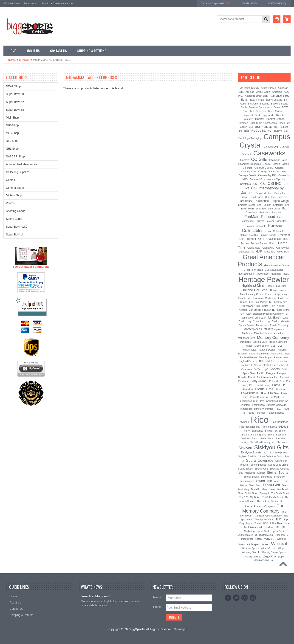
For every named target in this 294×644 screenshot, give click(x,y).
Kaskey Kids (281, 302)
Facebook (228, 598)
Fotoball (243, 235)
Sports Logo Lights (278, 465)
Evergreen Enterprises (268, 209)
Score (271, 435)
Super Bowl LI (15, 235)
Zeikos (258, 557)
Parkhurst (243, 381)
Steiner (261, 473)
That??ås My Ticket (250, 497)
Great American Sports (277, 265)
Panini (252, 377)
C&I (286, 131)
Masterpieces (253, 329)
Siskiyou (245, 448)
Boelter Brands (276, 119)
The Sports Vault (264, 519)
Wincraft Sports (250, 548)
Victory (259, 539)
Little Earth (260, 318)
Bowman (243, 123)
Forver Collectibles (275, 231)
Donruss (282, 197)
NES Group (277, 354)
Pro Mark (275, 397)
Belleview (261, 111)
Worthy (248, 557)
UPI (277, 527)
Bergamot (248, 115)
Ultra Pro (276, 523)
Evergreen (247, 209)
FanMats (252, 217)
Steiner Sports (278, 473)
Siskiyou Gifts (271, 447)
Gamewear (283, 248)
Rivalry (246, 431)
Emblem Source (247, 205)
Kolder (281, 306)
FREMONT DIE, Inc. (275, 239)
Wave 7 (269, 539)
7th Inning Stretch (249, 88)
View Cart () (277, 3)
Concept (280, 168)
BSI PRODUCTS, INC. (258, 131)
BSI (251, 127)
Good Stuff (283, 252)
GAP (259, 252)
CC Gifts (259, 159)
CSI (263, 184)
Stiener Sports (251, 477)
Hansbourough (246, 274)
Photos (10, 203)
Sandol (269, 431)
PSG (278, 409)
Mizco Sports (262, 346)
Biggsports (268, 115)
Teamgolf (264, 493)
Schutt (245, 435)
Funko (273, 243)
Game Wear (254, 248)
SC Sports (280, 431)
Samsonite (257, 431)
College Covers (264, 168)
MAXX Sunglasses (274, 329)
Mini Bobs (246, 342)
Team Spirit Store (248, 493)
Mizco (249, 346)
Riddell (283, 427)
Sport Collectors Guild (271, 457)
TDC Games (274, 481)
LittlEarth (274, 318)
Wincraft (280, 544)
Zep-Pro (269, 556)
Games (10, 180)
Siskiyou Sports (251, 452)
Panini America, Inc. (268, 377)
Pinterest (245, 598)
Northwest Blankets (264, 365)
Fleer (280, 217)
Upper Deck (263, 531)
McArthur (247, 333)
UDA (266, 524)
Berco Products (276, 111)
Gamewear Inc (246, 252)
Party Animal (259, 381)
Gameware (268, 248)
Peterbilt (274, 381)
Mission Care (260, 342)
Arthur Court (263, 92)
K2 (271, 302)
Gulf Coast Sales (274, 270)
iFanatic (269, 294)
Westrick (281, 539)
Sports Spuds (245, 469)
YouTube (253, 598)
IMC (249, 298)
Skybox (242, 457)
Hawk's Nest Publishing (269, 274)
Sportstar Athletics (279, 469)
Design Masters (264, 193)
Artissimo (277, 92)
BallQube (253, 104)
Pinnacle (280, 389)
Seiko (255, 438)
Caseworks (269, 153)
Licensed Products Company (268, 314)
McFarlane (279, 333)
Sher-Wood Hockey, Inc (262, 442)
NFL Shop (12, 141)
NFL (261, 361)
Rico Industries (279, 422)
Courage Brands (247, 175)
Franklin (253, 235)
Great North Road (253, 270)
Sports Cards (14, 219)
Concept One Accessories (272, 171)
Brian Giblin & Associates (263, 123)
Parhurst (284, 377)
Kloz (272, 306)
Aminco (250, 92)
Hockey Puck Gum (276, 286)
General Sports (15, 188)
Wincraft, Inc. (268, 548)
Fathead (268, 217)
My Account (31, 3)
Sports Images (258, 465)
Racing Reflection (256, 413)
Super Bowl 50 (15, 94)
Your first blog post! (95, 596)
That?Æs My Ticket (273, 497)
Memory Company (273, 337)
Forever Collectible (256, 226)
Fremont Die (253, 239)
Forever (260, 221)
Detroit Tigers (256, 197)
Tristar (258, 524)
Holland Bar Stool (255, 290)
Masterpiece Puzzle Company (272, 325)
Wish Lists (249, 3)
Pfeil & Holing (263, 385)
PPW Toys (274, 393)
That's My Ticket (280, 493)
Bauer (277, 107)
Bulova (278, 131)
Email (157, 607)
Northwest (246, 365)
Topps (249, 523)
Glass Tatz (270, 252)
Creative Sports (275, 179)
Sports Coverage (260, 460)
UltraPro (268, 527)
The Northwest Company (268, 516)
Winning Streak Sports (274, 552)
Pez (282, 381)
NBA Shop (12, 125)
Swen (260, 481)
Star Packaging (247, 473)
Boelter (260, 119)
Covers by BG (267, 175)
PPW (263, 393)
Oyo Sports (271, 369)
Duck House (246, 201)
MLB (273, 346)
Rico (260, 420)
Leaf (249, 314)
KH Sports (262, 306)
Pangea (271, 373)
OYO (257, 369)
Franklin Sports (268, 235)
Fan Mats (265, 212)
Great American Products (262, 261)
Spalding (252, 457)
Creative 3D (256, 179)
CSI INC (275, 183)
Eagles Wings (280, 201)
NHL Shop (12, 149)
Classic (267, 164)
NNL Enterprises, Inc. (277, 361)
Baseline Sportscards (260, 107)
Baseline (264, 104)
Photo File (279, 385)
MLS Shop (12, 133)
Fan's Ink (277, 212)
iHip (277, 294)
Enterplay (278, 205)
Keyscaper (248, 306)
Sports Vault (261, 469)
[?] (267, 77)
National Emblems (259, 354)
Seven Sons (267, 438)
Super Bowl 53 (15, 110)
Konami (243, 310)
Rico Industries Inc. (250, 427)
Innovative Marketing (264, 298)
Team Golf (271, 485)
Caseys (245, 160)
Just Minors (261, 302)
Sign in (45, 3)
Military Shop (14, 195)
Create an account (63, 3)
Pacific (261, 373)
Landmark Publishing (262, 310)
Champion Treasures (250, 164)
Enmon (267, 205)
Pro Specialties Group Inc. (274, 401)
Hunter (274, 290)
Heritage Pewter (264, 279)
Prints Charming (259, 397)
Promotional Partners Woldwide (269, 405)
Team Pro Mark (259, 489)
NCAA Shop (13, 86)
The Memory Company (263, 508)
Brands (24, 60)
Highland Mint (253, 286)
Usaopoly (280, 535)
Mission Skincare (278, 342)
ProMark (246, 405)
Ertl (287, 205)
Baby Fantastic (274, 100)
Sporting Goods (16, 211)
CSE (256, 184)
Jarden (282, 298)
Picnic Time (264, 389)
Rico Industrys (270, 427)
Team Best (255, 485)
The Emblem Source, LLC (271, 501)
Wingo (282, 548)
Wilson (265, 544)
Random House (276, 413)
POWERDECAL (250, 393)
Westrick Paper (249, 544)
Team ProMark (279, 489)
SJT (266, 453)
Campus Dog (271, 147)
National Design (267, 350)
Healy (286, 274)
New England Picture (270, 357)
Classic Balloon (281, 164)
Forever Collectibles (262, 228)
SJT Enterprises (278, 453)
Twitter (236, 598)
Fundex (245, 243)
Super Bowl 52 (15, 102)
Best (257, 115)
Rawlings (244, 422)
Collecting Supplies (18, 172)
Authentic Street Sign (256, 96)
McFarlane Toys (246, 338)
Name (157, 597)
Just (251, 302)
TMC (279, 519)
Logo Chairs (272, 321)
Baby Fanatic (257, 100)
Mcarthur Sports (263, 333)
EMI (260, 205)
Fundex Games (259, 243)
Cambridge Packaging (250, 138)
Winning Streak (251, 552)
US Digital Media (264, 535)
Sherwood (282, 442)
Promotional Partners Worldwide (256, 409)
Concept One (249, 171)
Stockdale (266, 477)
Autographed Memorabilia (22, 164)
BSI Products (264, 127)
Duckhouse (262, 201)
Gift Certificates (12, 3)
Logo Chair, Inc (255, 321)
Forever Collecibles (276, 221)
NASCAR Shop (15, 157)
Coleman (248, 168)
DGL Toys (270, 197)
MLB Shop (12, 118)
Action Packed (268, 88)
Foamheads (247, 221)
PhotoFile (248, 389)
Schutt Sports (258, 435)
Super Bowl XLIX (16, 227)
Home (12, 60)
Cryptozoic (246, 184)
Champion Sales (278, 160)
